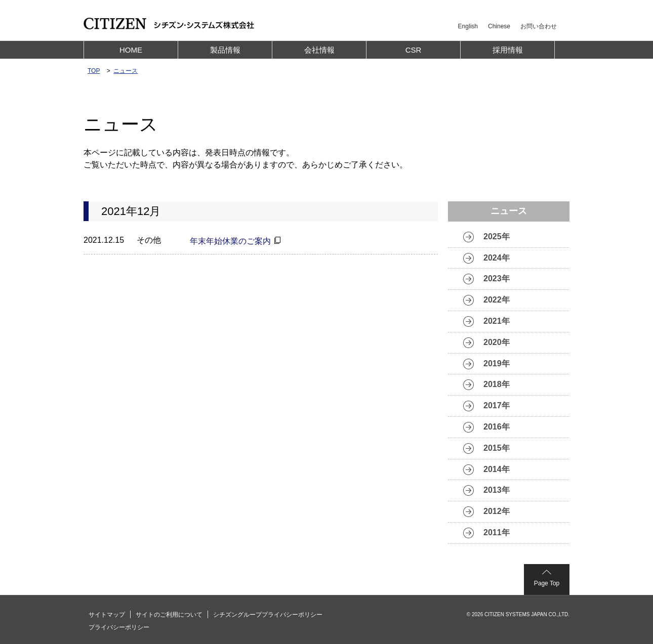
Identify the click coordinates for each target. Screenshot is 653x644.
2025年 (497, 237)
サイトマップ (107, 615)
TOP (94, 71)
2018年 (497, 384)
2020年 (497, 342)
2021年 (497, 321)
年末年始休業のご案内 (230, 241)
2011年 (497, 532)
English (468, 26)
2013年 (497, 490)
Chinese (499, 26)
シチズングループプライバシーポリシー (268, 615)
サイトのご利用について (169, 615)
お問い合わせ (539, 26)
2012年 (497, 511)
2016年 (497, 427)
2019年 (497, 363)
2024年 (497, 258)
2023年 (497, 278)
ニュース (126, 71)
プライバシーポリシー (119, 627)
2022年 (497, 300)
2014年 (497, 469)
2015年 (497, 448)
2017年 (497, 405)
